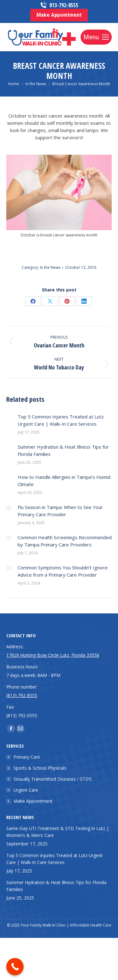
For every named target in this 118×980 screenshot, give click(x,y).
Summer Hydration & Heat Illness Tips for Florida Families (63, 450)
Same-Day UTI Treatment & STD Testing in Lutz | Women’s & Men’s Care (58, 832)
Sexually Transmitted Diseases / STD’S (53, 779)
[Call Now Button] (15, 967)
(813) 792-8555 (22, 695)
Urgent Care (26, 790)
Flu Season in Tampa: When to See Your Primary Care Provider (60, 511)
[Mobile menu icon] (96, 37)
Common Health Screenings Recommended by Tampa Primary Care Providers (65, 541)
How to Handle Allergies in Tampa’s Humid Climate (64, 481)
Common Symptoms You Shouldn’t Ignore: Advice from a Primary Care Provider (63, 571)
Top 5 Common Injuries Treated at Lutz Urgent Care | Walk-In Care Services (61, 420)
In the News (50, 267)
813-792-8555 (59, 5)
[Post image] (9, 417)
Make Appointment (33, 801)
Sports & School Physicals (40, 768)
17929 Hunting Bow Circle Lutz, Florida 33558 (53, 655)
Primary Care (27, 757)
